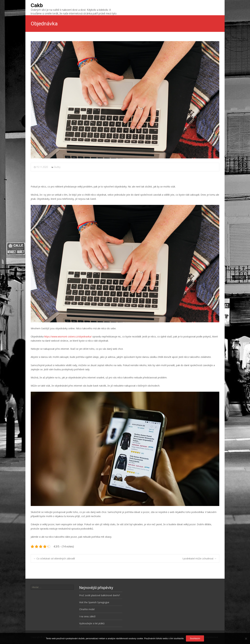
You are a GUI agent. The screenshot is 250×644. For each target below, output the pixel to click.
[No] (246, 639)
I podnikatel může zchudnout (199, 558)
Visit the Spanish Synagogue (94, 602)
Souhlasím (195, 638)
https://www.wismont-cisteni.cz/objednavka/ (68, 337)
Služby (57, 167)
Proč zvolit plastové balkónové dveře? (100, 595)
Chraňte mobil (87, 609)
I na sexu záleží (87, 616)
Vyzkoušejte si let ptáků (92, 623)
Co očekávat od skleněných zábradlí (54, 558)
